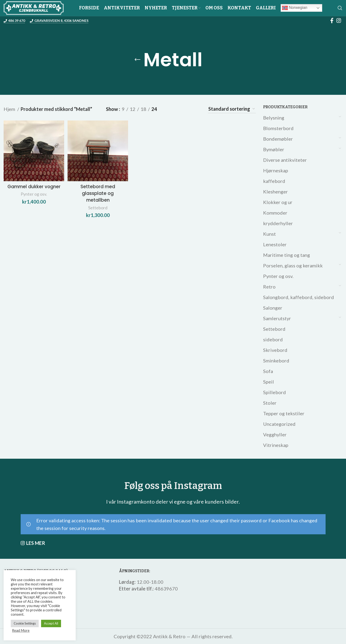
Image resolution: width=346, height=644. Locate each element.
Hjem (10, 109)
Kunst (269, 234)
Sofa (268, 371)
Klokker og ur (278, 202)
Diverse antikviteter (285, 160)
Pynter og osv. (278, 276)
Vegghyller (275, 434)
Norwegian (295, 8)
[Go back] (137, 60)
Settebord (274, 329)
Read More (21, 630)
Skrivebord (275, 350)
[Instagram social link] (339, 20)
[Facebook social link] (332, 20)
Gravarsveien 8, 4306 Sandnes (59, 21)
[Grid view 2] (170, 109)
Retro (269, 287)
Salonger (273, 308)
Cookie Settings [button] (25, 623)
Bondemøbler (278, 139)
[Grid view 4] (196, 109)
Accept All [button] (51, 623)
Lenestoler (275, 244)
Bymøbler (274, 149)
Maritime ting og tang (287, 255)
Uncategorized (279, 424)
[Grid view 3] (183, 109)
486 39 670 (14, 21)
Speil (269, 382)
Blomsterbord (278, 128)
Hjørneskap (276, 170)
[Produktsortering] (232, 109)
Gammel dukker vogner (33, 189)
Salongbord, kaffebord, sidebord (299, 297)
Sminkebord (276, 361)
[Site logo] (34, 7)
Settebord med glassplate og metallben (98, 192)
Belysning (274, 118)
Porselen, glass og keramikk (293, 265)
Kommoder (275, 213)
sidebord (273, 339)
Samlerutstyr (277, 318)
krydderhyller (278, 223)
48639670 (166, 589)
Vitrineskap (276, 445)
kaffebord (274, 181)
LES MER (36, 543)
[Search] (340, 8)
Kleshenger (275, 192)
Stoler (270, 403)
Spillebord (275, 392)
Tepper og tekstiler (284, 413)
